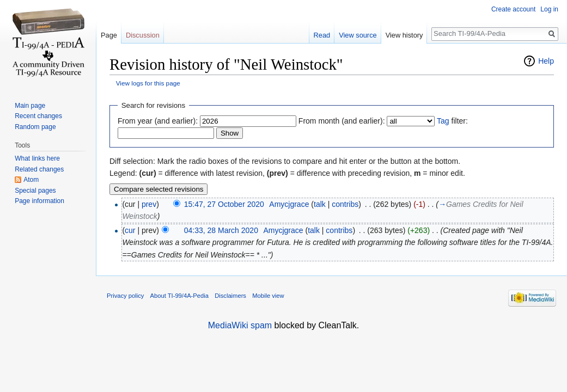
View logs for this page (148, 83)
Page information (39, 201)
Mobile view (268, 296)
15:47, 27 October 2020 (224, 204)
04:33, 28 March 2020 (221, 230)
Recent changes (38, 116)
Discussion (143, 35)
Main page (30, 106)
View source (358, 35)
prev (149, 204)
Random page (35, 127)
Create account (513, 9)
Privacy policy (125, 296)
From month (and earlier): (342, 121)
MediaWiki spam (240, 325)
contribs (345, 204)
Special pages (35, 191)
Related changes (39, 169)
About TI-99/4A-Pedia (179, 296)
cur (130, 230)
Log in (549, 9)
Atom (31, 180)
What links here (37, 158)
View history (404, 35)
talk (320, 204)
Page (109, 35)
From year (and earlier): (158, 121)
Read (322, 35)
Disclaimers (230, 296)
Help (546, 61)
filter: (452, 121)
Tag (443, 121)
